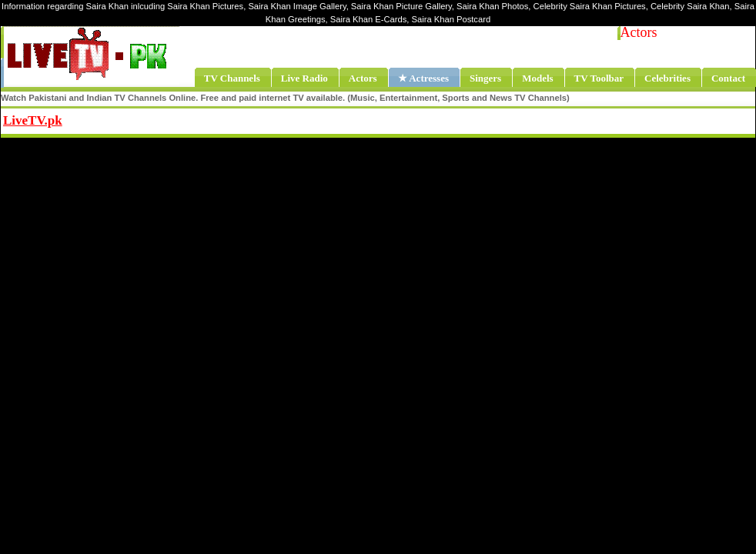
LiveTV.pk (33, 120)
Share (159, 118)
